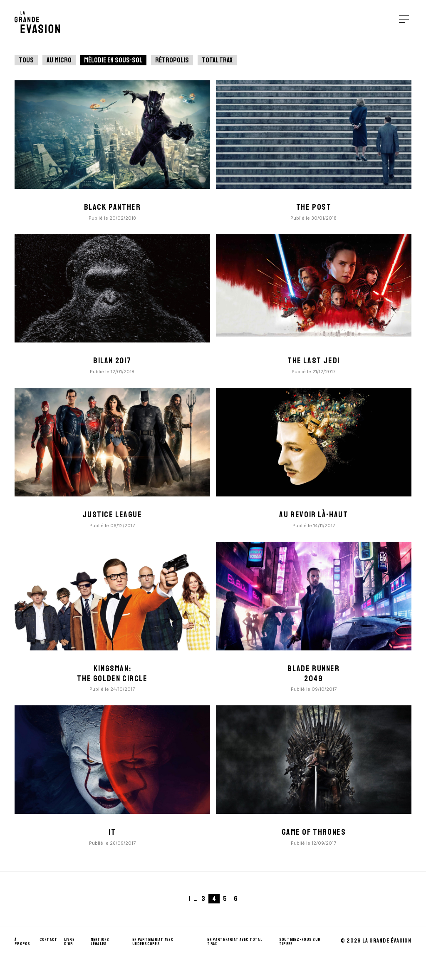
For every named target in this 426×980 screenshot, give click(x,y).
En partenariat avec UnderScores (153, 942)
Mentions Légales (100, 942)
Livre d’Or (69, 942)
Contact (49, 940)
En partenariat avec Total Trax (235, 942)
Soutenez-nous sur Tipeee (300, 942)
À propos (22, 942)
